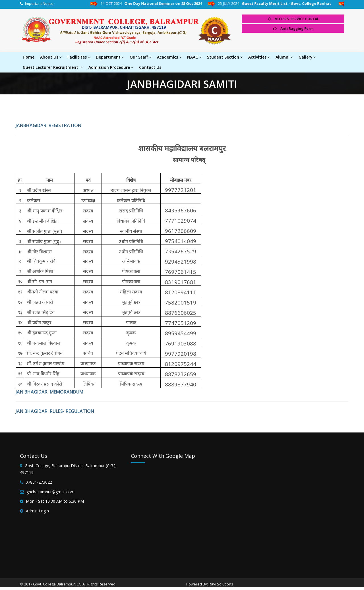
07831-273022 (39, 482)
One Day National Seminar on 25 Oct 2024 (170, 3)
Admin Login (37, 511)
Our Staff (140, 57)
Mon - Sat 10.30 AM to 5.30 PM (55, 501)
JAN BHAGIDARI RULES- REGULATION (55, 411)
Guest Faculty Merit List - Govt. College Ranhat (294, 3)
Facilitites (79, 57)
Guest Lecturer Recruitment (53, 67)
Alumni (284, 57)
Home (29, 57)
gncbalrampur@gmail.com (50, 492)
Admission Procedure (111, 67)
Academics (169, 57)
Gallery (307, 57)
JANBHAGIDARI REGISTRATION (48, 125)
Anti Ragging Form (293, 29)
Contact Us (150, 67)
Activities (259, 57)
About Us (51, 57)
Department (110, 57)
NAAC (194, 57)
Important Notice (39, 3)
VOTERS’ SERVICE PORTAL (293, 19)
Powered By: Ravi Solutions (210, 584)
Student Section (225, 57)
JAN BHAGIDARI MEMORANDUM (49, 392)
